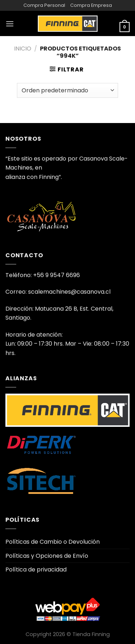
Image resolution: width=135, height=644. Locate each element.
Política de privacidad (36, 569)
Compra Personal (44, 5)
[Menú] (10, 24)
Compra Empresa (91, 5)
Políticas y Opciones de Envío (47, 556)
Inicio (23, 49)
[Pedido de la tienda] (67, 90)
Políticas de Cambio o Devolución (53, 542)
